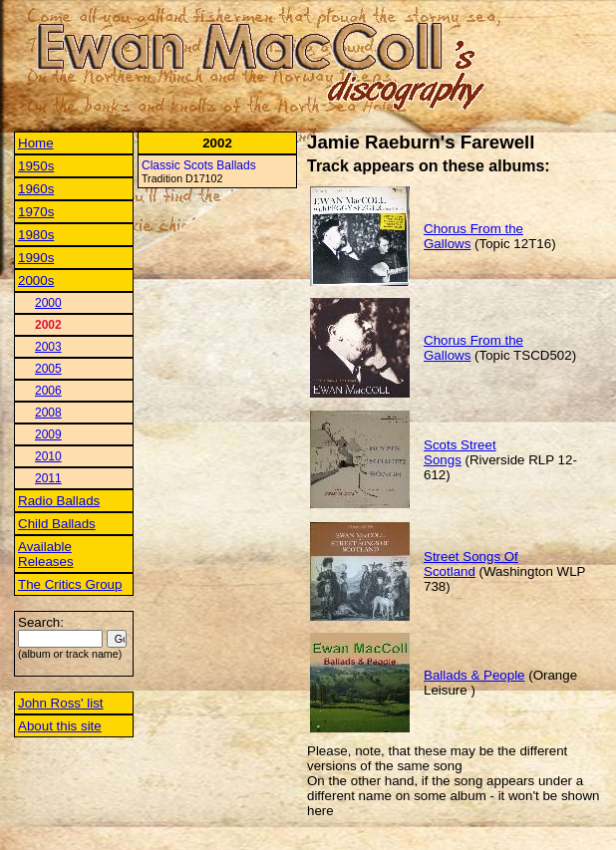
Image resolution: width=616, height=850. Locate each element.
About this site (60, 726)
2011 (48, 478)
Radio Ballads (59, 501)
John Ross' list (61, 703)
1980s (36, 235)
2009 (48, 434)
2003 (48, 347)
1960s (36, 189)
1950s (36, 166)
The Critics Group (70, 584)
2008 (48, 413)
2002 (48, 325)
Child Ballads (57, 524)
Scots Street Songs (460, 452)
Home (36, 143)
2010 (48, 456)
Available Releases (46, 554)
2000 (48, 303)
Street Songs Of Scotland (471, 564)
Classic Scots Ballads (199, 165)
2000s (36, 281)
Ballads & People (474, 675)
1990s (36, 258)
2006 (48, 391)
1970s (36, 212)
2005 (48, 369)
